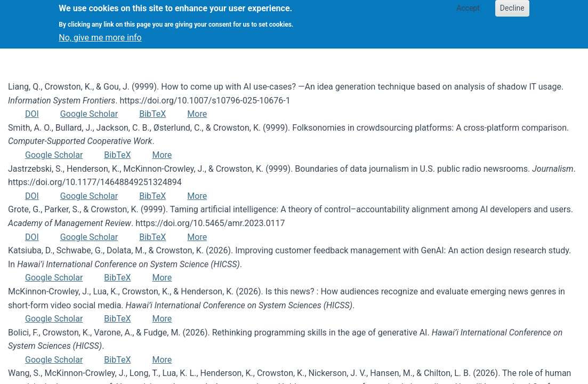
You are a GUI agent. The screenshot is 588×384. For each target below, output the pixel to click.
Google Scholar (89, 114)
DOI (32, 114)
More (197, 114)
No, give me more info (100, 33)
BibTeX (152, 114)
